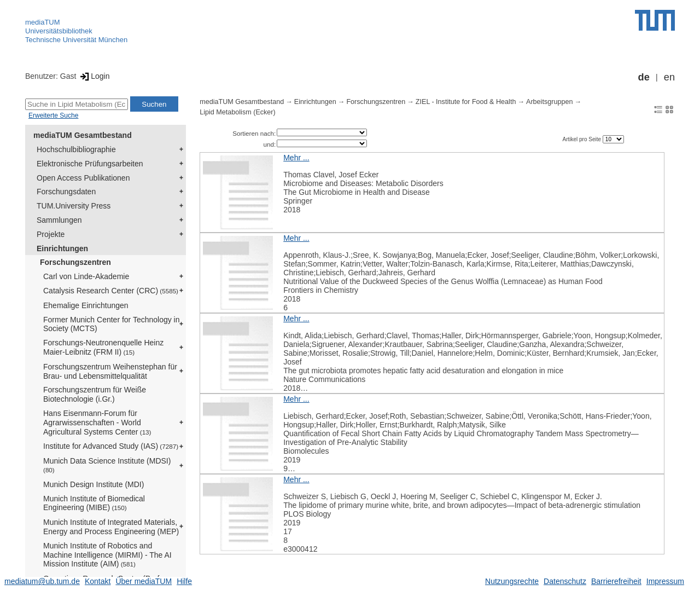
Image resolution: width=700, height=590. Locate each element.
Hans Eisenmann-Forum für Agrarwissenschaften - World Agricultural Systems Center (97, 423)
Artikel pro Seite (582, 139)
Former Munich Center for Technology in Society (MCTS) (112, 324)
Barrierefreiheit (616, 581)
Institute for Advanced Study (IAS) (111, 446)
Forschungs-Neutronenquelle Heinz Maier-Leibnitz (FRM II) (103, 347)
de (644, 77)
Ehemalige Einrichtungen (86, 305)
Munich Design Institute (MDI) (94, 484)
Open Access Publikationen (83, 178)
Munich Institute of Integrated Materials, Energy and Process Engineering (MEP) (111, 527)
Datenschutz (565, 581)
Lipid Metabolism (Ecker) (238, 112)
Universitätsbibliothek (59, 31)
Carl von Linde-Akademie (86, 276)
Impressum (665, 581)
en (669, 77)
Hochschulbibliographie (76, 149)
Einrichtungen (62, 248)
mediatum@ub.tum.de (42, 581)
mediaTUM (43, 22)
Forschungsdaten (66, 192)
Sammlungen (59, 220)
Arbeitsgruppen (549, 102)
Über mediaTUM (144, 581)
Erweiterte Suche (53, 115)
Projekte (51, 234)
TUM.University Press (74, 206)
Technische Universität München (76, 40)
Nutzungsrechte (512, 581)
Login (94, 76)
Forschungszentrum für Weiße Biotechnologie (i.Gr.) (95, 394)
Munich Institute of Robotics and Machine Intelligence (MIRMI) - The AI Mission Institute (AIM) (107, 555)
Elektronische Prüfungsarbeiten (90, 164)
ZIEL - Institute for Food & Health (466, 102)
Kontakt (98, 581)
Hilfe (184, 581)
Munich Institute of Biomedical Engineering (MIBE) (94, 503)
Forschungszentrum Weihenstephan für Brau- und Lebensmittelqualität (110, 371)
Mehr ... (296, 158)
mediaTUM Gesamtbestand (83, 135)
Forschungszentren (75, 262)
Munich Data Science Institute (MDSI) (107, 465)
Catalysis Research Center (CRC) (111, 291)
